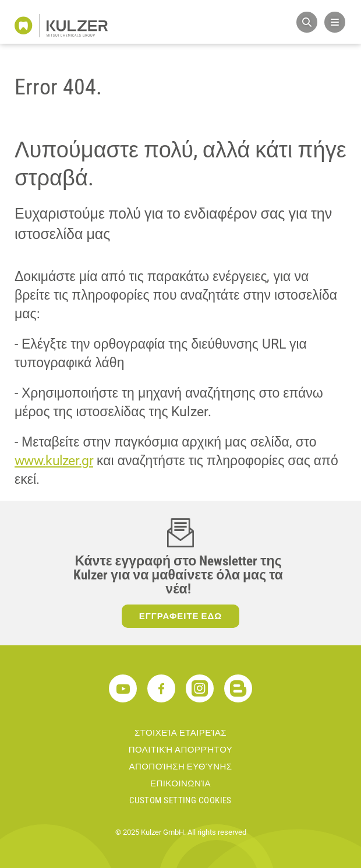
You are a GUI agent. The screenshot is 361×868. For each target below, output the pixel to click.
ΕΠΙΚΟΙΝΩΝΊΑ (180, 783)
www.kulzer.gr (54, 461)
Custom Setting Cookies (180, 800)
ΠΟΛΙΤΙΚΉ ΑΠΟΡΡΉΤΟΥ (181, 750)
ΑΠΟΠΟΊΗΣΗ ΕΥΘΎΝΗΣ (181, 767)
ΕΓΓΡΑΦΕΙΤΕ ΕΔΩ (181, 616)
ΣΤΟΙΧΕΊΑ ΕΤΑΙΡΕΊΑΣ (180, 733)
